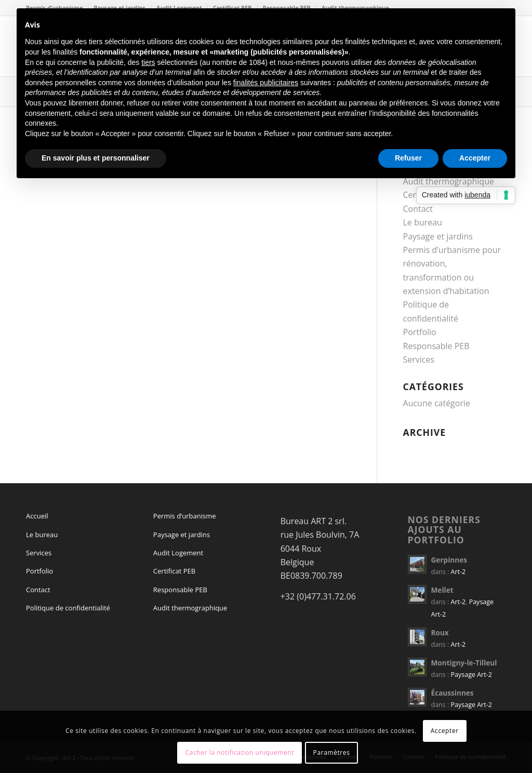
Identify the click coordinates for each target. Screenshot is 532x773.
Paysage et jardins (438, 236)
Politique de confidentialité (68, 608)
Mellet (442, 590)
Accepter (445, 731)
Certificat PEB (174, 571)
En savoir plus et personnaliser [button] (96, 158)
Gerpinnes (449, 560)
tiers (148, 62)
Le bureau (423, 222)
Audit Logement (178, 553)
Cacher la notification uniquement (240, 752)
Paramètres (332, 752)
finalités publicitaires (266, 83)
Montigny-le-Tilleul (464, 663)
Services (419, 359)
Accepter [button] (475, 158)
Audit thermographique (190, 608)
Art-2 (458, 572)
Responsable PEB (436, 346)
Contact (418, 209)
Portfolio (420, 332)
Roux (440, 632)
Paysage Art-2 (471, 675)
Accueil (37, 516)
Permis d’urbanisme (185, 516)
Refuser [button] (408, 158)
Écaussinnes (453, 693)
